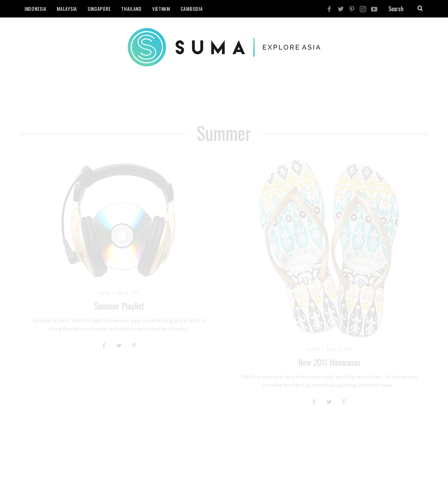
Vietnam (161, 9)
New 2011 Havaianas (329, 362)
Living (105, 292)
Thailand (131, 9)
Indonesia (35, 9)
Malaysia (67, 9)
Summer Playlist (119, 306)
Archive (313, 349)
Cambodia (192, 9)
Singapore (99, 9)
